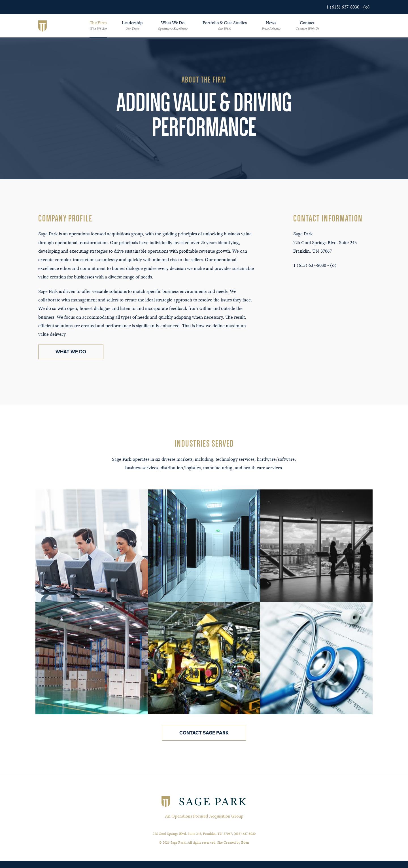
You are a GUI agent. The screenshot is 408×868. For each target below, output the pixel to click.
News (271, 25)
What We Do (173, 25)
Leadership (132, 25)
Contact (307, 25)
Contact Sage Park (204, 733)
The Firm (98, 25)
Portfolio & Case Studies (225, 25)
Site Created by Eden (233, 842)
